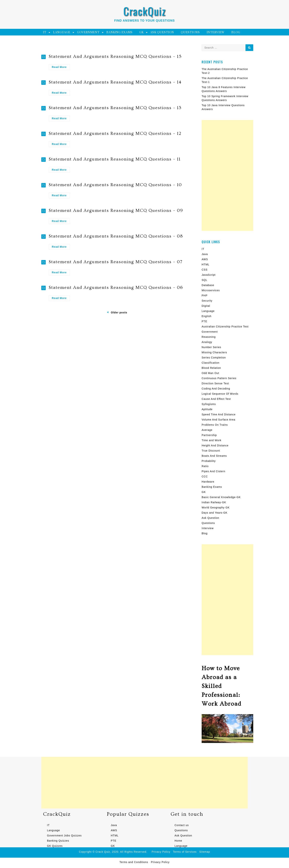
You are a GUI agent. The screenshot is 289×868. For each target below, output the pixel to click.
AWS (205, 259)
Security (207, 301)
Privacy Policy (161, 852)
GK (141, 32)
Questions (190, 32)
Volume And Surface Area (219, 420)
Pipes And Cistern (213, 471)
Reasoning (209, 337)
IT (45, 32)
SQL (204, 280)
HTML (206, 264)
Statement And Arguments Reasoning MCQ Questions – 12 (115, 133)
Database (208, 285)
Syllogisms (209, 404)
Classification (210, 363)
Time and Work (211, 440)
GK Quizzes (55, 846)
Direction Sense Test (215, 383)
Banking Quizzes (58, 841)
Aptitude (207, 409)
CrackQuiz (145, 11)
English (207, 316)
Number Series (211, 347)
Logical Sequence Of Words (220, 394)
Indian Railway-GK (214, 502)
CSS (205, 270)
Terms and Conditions (134, 862)
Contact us (182, 825)
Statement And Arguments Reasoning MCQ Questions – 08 (116, 236)
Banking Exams (119, 32)
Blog (236, 32)
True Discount (211, 451)
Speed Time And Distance (219, 414)
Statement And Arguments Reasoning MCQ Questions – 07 (116, 262)
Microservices (211, 290)
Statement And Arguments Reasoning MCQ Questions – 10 (115, 185)
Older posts (119, 312)
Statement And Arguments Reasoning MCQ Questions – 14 (115, 82)
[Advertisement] (227, 175)
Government (88, 32)
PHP (205, 295)
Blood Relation (211, 368)
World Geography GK (216, 508)
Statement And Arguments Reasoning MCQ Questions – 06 (116, 287)
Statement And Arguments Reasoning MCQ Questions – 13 (115, 108)
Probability (209, 461)
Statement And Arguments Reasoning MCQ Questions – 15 (115, 56)
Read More (61, 68)
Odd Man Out (210, 373)
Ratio (205, 466)
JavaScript (209, 275)
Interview (216, 32)
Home (178, 841)
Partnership (209, 435)
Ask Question (162, 32)
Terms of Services (185, 852)
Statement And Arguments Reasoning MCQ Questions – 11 (115, 159)
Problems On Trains (215, 425)
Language (62, 32)
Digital (206, 306)
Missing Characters (214, 352)
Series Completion (214, 358)
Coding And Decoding (216, 389)
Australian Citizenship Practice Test (225, 327)
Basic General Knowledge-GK (221, 497)
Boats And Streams (214, 456)
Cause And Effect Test (216, 399)
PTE (204, 321)
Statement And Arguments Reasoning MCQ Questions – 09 (116, 210)
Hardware (208, 482)
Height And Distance (215, 445)
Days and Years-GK (215, 513)
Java (205, 254)
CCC (205, 476)
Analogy (207, 342)
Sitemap (205, 852)
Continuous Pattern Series (219, 378)
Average (207, 430)
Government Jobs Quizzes (64, 835)
